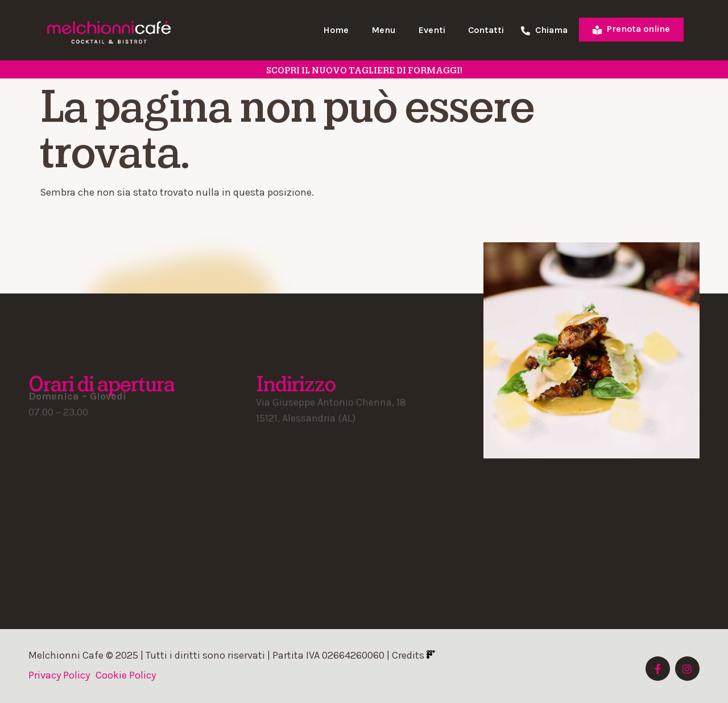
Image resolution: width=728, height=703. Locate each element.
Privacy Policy (59, 675)
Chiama (544, 30)
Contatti (486, 30)
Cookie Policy (126, 675)
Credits (413, 655)
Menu (384, 30)
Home (336, 30)
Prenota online (631, 29)
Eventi (432, 30)
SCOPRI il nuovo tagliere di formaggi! (364, 71)
